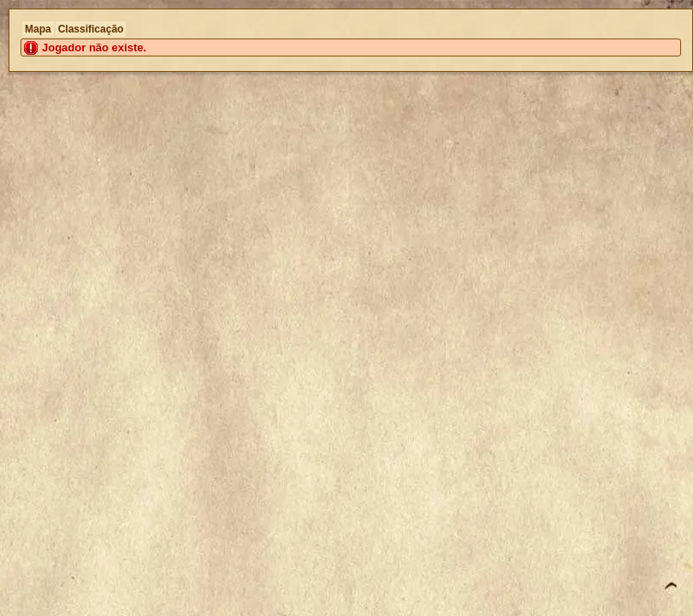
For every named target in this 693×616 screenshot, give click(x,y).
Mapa (38, 29)
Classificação (91, 29)
